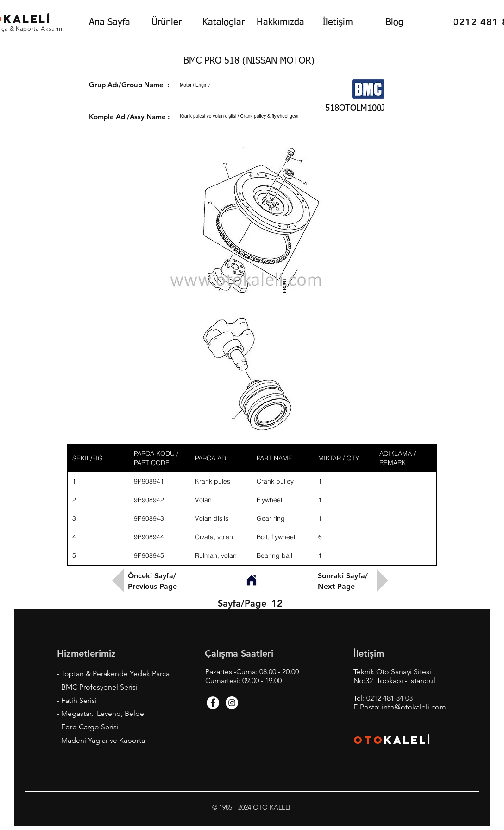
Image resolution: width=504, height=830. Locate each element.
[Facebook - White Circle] (213, 703)
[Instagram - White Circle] (232, 703)
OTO (369, 740)
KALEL (408, 740)
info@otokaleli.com (414, 707)
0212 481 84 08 (390, 698)
